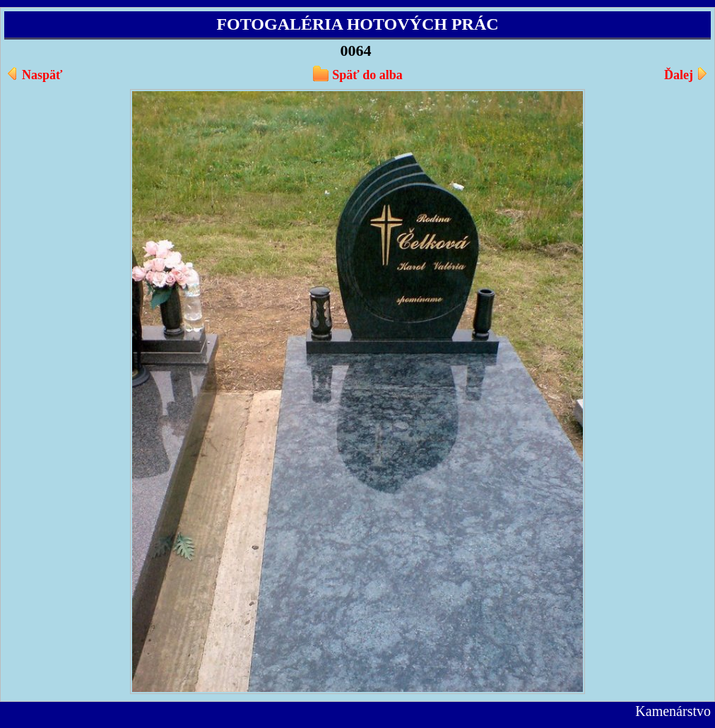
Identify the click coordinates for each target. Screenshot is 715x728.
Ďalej (679, 75)
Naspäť (42, 75)
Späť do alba (367, 75)
